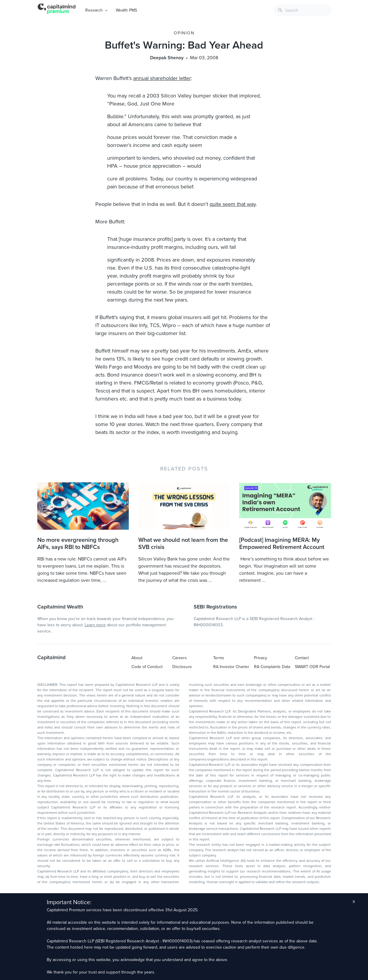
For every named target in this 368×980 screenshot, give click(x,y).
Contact (302, 658)
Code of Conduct (147, 667)
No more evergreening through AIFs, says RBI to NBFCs (78, 544)
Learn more (95, 625)
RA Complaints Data (272, 667)
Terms (219, 658)
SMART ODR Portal (312, 667)
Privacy (261, 658)
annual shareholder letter (162, 78)
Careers (180, 658)
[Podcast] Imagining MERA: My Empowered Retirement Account (282, 544)
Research (94, 10)
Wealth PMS (126, 10)
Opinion (184, 33)
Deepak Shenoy (167, 58)
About (137, 658)
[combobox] (303, 10)
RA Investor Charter (231, 667)
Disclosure (182, 667)
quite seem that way (233, 204)
